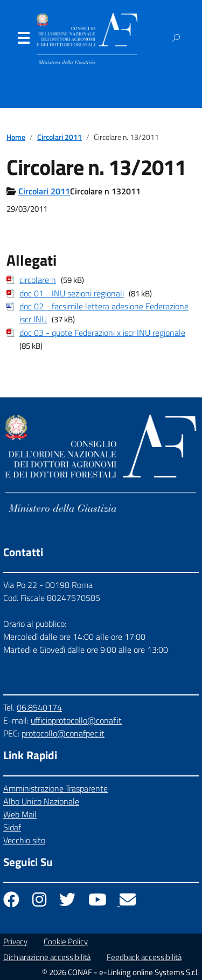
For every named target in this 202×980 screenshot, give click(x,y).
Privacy (15, 941)
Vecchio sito (24, 840)
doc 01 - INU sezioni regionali (72, 293)
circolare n (38, 280)
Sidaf (12, 827)
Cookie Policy (66, 941)
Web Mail (20, 814)
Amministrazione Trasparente (55, 788)
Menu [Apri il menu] (23, 40)
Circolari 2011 (60, 137)
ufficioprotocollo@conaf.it (76, 720)
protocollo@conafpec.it (63, 733)
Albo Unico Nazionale (41, 801)
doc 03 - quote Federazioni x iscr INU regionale (102, 333)
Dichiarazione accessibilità (47, 957)
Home (16, 137)
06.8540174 (39, 707)
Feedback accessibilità (144, 957)
